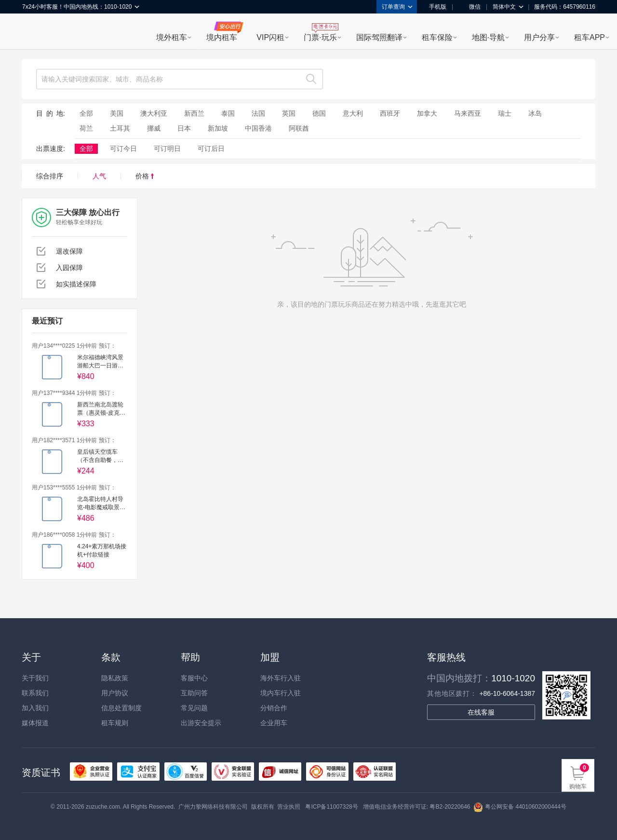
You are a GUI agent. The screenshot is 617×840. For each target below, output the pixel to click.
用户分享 (539, 37)
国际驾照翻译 (379, 37)
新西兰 (194, 113)
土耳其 (120, 128)
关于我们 (35, 678)
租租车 (34, 32)
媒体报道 (35, 723)
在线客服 (481, 712)
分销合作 (274, 708)
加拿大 (427, 113)
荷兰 (86, 128)
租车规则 (115, 723)
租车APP (590, 37)
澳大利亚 (154, 113)
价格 (145, 176)
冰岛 (535, 113)
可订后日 (211, 149)
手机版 (434, 7)
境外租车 (172, 37)
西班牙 (390, 113)
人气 (99, 176)
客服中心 (194, 678)
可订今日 (123, 149)
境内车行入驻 (281, 693)
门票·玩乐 (320, 37)
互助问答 (194, 693)
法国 (258, 113)
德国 (319, 113)
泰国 (228, 113)
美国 (117, 113)
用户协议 (115, 693)
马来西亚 (468, 113)
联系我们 (35, 693)
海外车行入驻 (281, 678)
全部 (86, 113)
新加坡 (218, 128)
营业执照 (289, 807)
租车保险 (437, 37)
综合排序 (50, 176)
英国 (289, 113)
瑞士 (505, 113)
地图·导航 (488, 37)
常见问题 (194, 708)
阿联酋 (299, 128)
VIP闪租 (270, 37)
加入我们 (35, 708)
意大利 (353, 113)
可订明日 (167, 149)
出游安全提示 (201, 723)
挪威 (154, 128)
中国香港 (258, 128)
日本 (184, 128)
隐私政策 (115, 678)
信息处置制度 (121, 708)
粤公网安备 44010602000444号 (520, 807)
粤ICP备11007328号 (331, 807)
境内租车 (222, 37)
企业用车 (274, 723)
